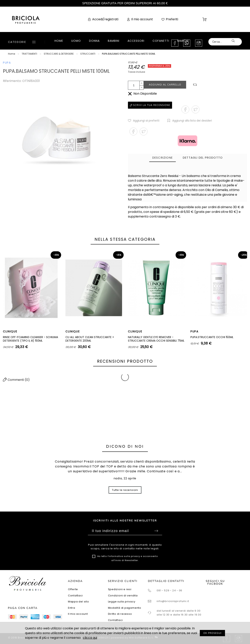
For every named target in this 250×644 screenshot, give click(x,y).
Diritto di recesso (120, 614)
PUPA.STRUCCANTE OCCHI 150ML (212, 337)
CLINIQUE (10, 331)
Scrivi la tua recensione (150, 105)
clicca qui (90, 638)
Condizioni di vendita (123, 596)
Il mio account (78, 614)
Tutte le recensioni (125, 490)
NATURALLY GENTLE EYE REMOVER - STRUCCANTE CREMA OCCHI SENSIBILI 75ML (156, 339)
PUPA (7, 63)
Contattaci (75, 596)
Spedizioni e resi (120, 589)
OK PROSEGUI (212, 633)
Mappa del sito (79, 602)
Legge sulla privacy (122, 602)
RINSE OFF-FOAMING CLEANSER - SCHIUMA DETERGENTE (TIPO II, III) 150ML (30, 339)
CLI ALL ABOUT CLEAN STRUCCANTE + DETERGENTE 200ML (90, 339)
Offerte (73, 589)
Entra (72, 608)
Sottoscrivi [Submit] (156, 531)
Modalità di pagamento (125, 608)
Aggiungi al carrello (165, 85)
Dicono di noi (125, 446)
